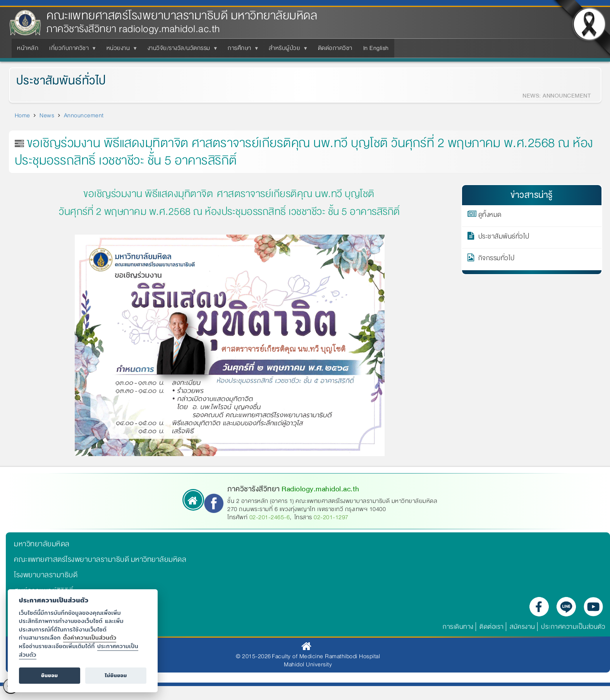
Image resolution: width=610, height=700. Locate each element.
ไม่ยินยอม (116, 675)
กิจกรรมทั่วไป (497, 259)
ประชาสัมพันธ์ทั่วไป (57, 81)
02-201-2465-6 (270, 517)
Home (22, 115)
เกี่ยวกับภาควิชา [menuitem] (70, 50)
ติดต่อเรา (492, 627)
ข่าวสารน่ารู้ (532, 195)
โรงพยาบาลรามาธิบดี (46, 575)
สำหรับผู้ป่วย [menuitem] (286, 50)
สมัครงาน (522, 627)
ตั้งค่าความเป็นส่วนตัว (90, 637)
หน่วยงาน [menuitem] (120, 50)
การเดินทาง (458, 627)
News (47, 115)
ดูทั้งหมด (490, 216)
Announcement (84, 115)
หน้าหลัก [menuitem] (28, 48)
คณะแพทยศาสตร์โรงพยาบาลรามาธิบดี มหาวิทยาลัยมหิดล (182, 16)
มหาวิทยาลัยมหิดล (42, 544)
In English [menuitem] (376, 48)
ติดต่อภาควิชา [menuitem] (335, 48)
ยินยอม (49, 675)
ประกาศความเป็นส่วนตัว (573, 627)
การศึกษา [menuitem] (241, 50)
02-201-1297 (331, 517)
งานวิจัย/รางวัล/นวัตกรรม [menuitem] (180, 50)
